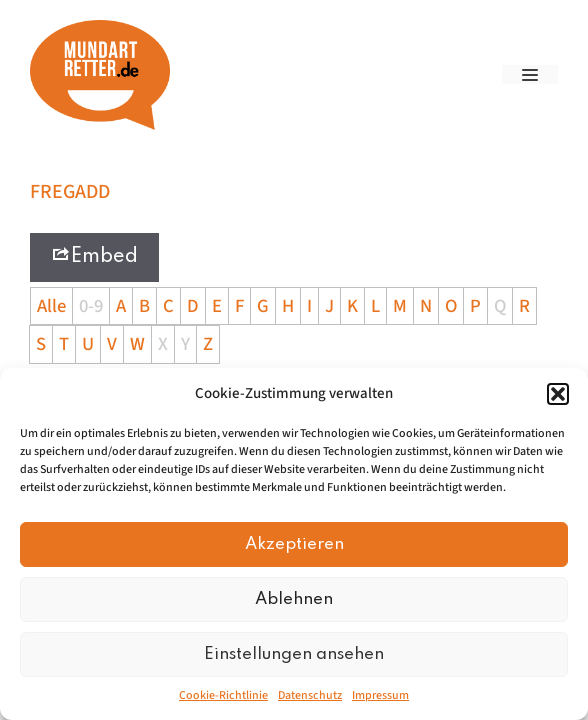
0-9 (91, 306)
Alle (51, 306)
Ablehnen (294, 599)
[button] (558, 394)
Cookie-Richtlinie (223, 695)
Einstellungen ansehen (294, 654)
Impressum (380, 695)
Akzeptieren (294, 544)
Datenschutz (310, 695)
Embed (94, 255)
